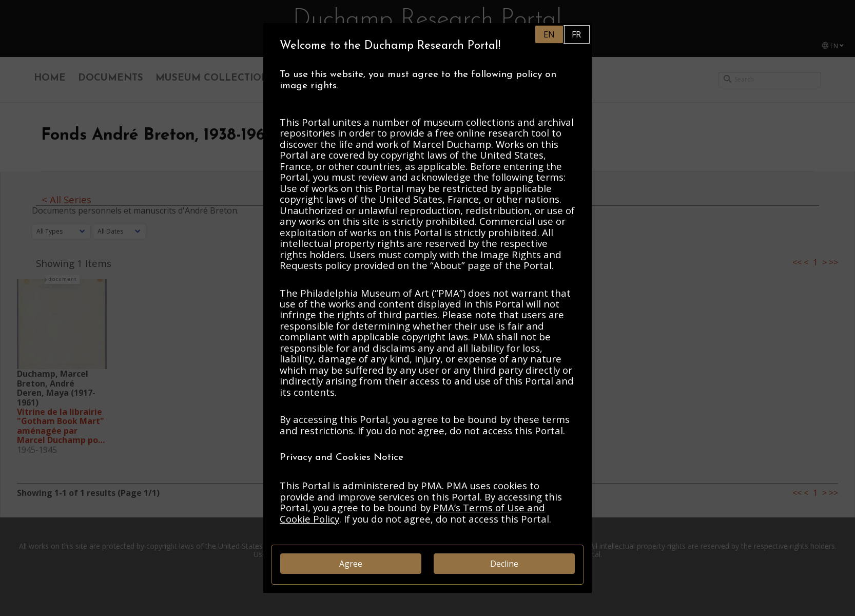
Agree (351, 564)
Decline (504, 564)
